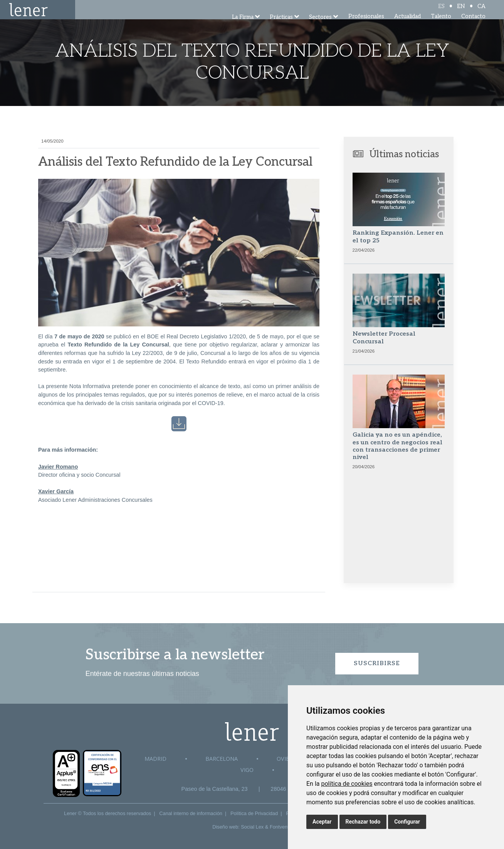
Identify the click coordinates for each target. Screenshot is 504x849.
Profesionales (366, 27)
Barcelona (222, 759)
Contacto (473, 27)
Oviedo (287, 759)
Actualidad (407, 27)
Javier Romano (58, 467)
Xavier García (56, 491)
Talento (441, 27)
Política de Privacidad (254, 813)
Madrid (155, 759)
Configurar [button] (407, 822)
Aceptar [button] (322, 822)
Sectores (320, 28)
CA (481, 13)
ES (441, 13)
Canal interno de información (191, 813)
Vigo (247, 770)
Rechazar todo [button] (363, 822)
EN (461, 13)
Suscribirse (377, 663)
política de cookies (347, 784)
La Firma (243, 28)
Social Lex (252, 827)
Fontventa (281, 827)
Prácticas (281, 28)
